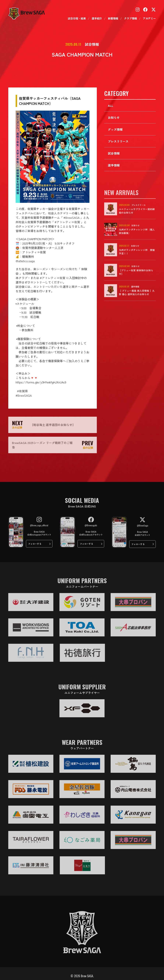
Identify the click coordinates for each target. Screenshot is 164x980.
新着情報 (113, 19)
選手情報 (114, 166)
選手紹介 (97, 19)
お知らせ (114, 118)
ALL (111, 106)
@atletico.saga (25, 261)
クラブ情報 (131, 19)
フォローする (34, 547)
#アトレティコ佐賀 (67, 222)
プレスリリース (118, 142)
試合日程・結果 (77, 19)
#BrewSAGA (72, 218)
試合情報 (114, 154)
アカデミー (149, 19)
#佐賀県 (22, 391)
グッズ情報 (115, 130)
